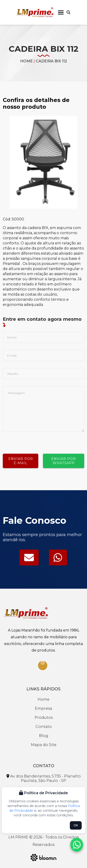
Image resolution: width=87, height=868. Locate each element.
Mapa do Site (44, 745)
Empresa (43, 708)
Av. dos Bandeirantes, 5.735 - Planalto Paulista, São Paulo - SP (44, 778)
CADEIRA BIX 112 (51, 61)
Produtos (44, 718)
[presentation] (38, 441)
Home (26, 61)
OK (76, 825)
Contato (44, 727)
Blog (44, 736)
